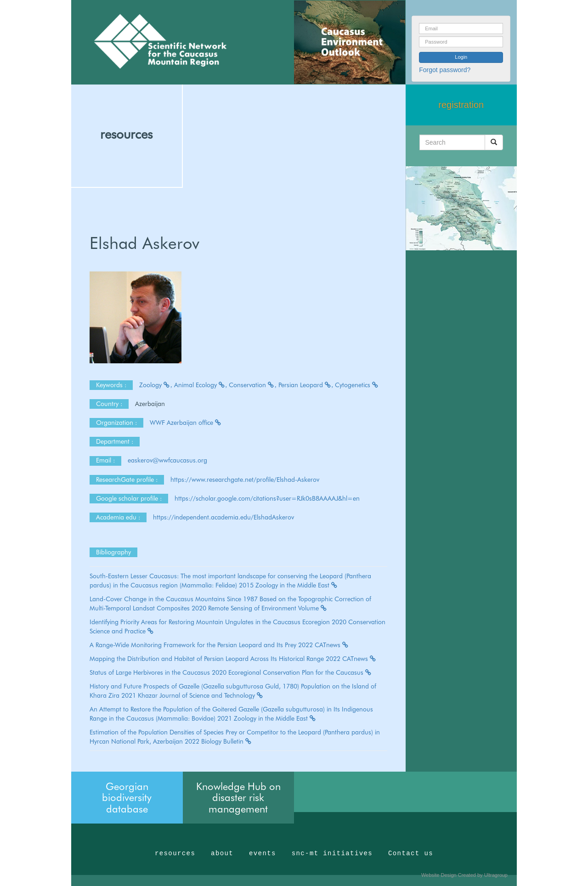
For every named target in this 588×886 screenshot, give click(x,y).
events (263, 853)
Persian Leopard (306, 385)
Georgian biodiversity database (127, 797)
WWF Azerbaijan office (186, 423)
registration (461, 105)
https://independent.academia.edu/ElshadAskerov (223, 517)
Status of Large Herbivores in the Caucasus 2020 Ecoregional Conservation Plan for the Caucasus (231, 672)
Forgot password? (445, 70)
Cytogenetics (357, 385)
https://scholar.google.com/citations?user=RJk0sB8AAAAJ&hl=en (267, 498)
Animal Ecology (201, 385)
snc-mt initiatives (332, 853)
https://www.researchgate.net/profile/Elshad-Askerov (245, 480)
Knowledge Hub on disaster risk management (238, 797)
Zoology (156, 385)
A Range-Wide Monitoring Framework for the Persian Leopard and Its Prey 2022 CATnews (219, 645)
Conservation (253, 385)
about (222, 853)
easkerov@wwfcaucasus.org (168, 460)
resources (126, 134)
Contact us (411, 853)
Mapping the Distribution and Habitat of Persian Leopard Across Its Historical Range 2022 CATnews (233, 659)
